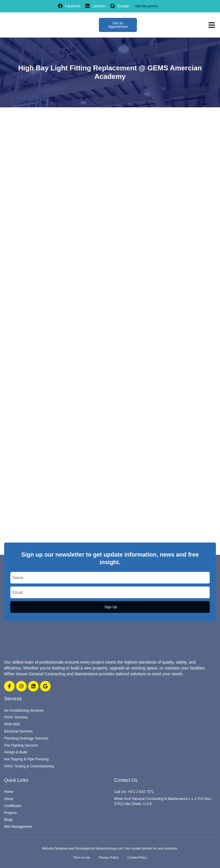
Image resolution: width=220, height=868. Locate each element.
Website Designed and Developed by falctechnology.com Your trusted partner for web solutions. (110, 848)
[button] (212, 25)
